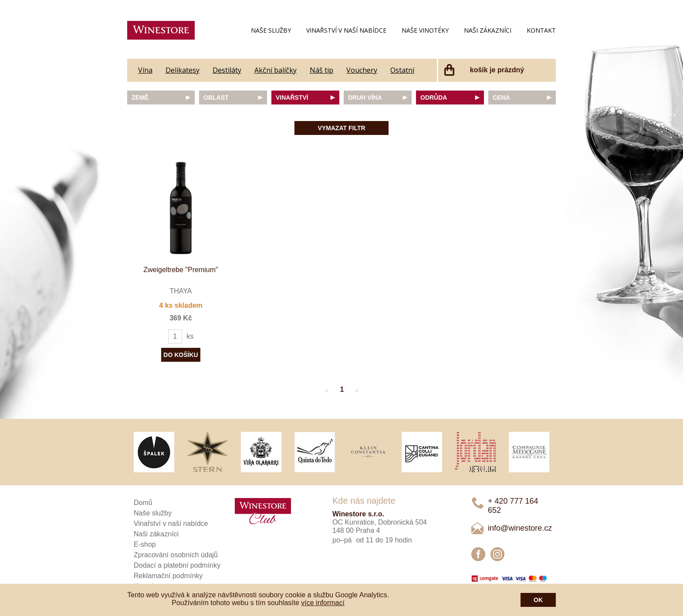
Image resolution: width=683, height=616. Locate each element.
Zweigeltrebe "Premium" (181, 270)
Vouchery (362, 70)
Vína (145, 70)
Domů (143, 503)
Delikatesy (183, 70)
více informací (323, 603)
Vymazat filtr (341, 128)
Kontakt (541, 30)
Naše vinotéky (425, 30)
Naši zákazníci (488, 30)
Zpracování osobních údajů (176, 555)
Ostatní (402, 70)
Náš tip (321, 70)
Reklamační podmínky (168, 576)
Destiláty (227, 70)
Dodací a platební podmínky (177, 565)
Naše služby (271, 30)
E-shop (145, 544)
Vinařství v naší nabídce (346, 30)
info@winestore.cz (520, 528)
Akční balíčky (276, 70)
